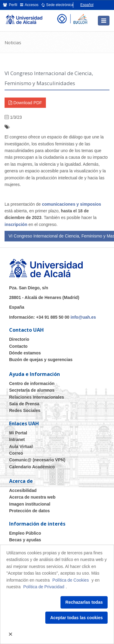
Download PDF (25, 103)
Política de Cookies (71, 580)
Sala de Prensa (24, 404)
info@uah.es (83, 317)
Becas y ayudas (25, 540)
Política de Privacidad (44, 587)
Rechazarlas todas (84, 602)
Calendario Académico (32, 467)
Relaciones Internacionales (37, 397)
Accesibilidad (23, 490)
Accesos (29, 5)
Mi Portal (18, 433)
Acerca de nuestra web (32, 497)
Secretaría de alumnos (32, 390)
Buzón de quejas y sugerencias (41, 360)
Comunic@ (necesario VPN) (37, 460)
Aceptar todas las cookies (76, 618)
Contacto (18, 346)
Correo (16, 453)
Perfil (10, 5)
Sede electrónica (57, 5)
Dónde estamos (25, 353)
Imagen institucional (30, 504)
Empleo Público (25, 533)
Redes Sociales (25, 410)
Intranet (17, 440)
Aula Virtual (21, 446)
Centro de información (32, 383)
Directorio (19, 339)
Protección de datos (29, 511)
